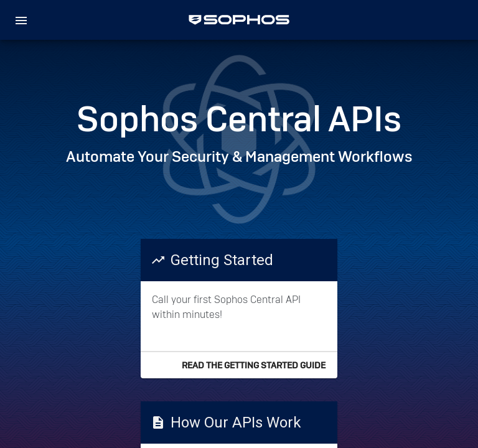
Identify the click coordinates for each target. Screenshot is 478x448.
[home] (239, 20)
